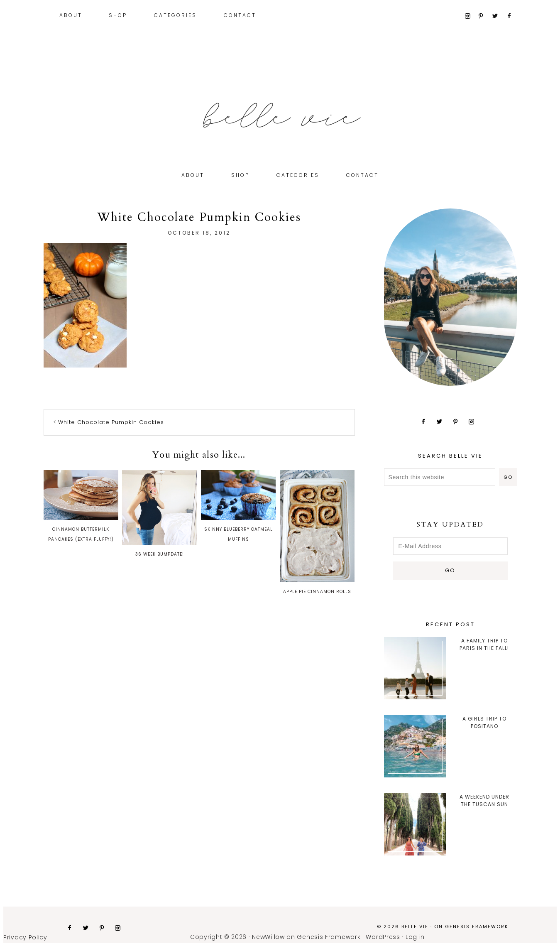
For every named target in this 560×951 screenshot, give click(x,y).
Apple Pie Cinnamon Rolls (317, 532)
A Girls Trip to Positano (484, 722)
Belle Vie (280, 115)
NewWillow (268, 937)
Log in (415, 937)
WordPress (383, 937)
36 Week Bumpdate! (159, 514)
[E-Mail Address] (450, 546)
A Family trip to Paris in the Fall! (484, 644)
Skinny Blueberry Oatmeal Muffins (238, 506)
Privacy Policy (25, 937)
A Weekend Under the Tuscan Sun (484, 800)
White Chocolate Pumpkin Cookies (111, 422)
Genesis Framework (477, 926)
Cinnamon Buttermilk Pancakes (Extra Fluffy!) (81, 506)
